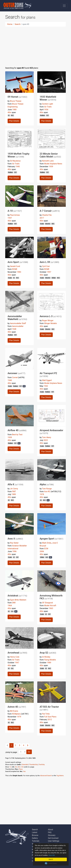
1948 (14, 329)
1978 (42, 494)
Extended (25, 764)
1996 (14, 551)
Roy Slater (14, 543)
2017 (42, 218)
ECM (46, 549)
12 (10, 767)
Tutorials (36, 841)
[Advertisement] (35, 45)
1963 (51, 608)
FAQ (50, 832)
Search (18, 24)
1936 (46, 110)
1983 (19, 272)
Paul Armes (15, 215)
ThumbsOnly (33, 764)
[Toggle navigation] (64, 6)
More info (52, 855)
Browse (35, 835)
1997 (49, 272)
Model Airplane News (53, 164)
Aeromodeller (18, 326)
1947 (17, 663)
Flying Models (50, 660)
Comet (15, 377)
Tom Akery (47, 437)
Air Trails (48, 107)
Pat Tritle (46, 714)
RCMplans (16, 714)
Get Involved (53, 838)
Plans (21, 769)
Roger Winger (48, 321)
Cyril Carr (46, 266)
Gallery (35, 838)
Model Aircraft (50, 606)
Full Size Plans (50, 717)
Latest (35, 832)
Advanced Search (46, 776)
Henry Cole (15, 657)
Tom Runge (47, 489)
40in (9, 112)
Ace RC (47, 491)
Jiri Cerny (14, 489)
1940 (18, 167)
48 (19, 767)
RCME (15, 269)
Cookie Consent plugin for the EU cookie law (51, 863)
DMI (14, 603)
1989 (14, 494)
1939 (51, 167)
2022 (46, 440)
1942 (46, 386)
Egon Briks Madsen (18, 600)
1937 (10, 218)
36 (16, 767)
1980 (14, 110)
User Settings (54, 841)
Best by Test (17, 435)
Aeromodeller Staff (18, 323)
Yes (24, 771)
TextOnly (42, 764)
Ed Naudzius (15, 161)
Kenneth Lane (48, 161)
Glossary (52, 835)
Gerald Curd (15, 266)
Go (29, 752)
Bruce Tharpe (16, 101)
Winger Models (51, 323)
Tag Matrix (60, 776)
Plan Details (14, 121)
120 (22, 767)
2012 (50, 720)
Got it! (51, 859)
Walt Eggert (47, 380)
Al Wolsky (46, 657)
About (51, 830)
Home (10, 24)
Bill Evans (14, 711)
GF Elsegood (47, 603)
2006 (42, 551)
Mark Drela (47, 543)
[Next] (28, 745)
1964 (10, 606)
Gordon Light (47, 104)
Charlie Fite (47, 215)
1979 (19, 717)
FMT (14, 491)
